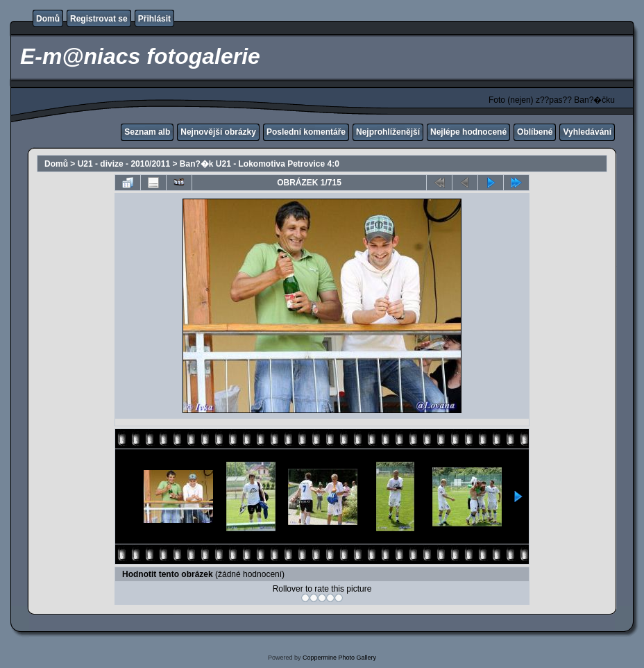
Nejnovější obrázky (218, 132)
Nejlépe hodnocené (468, 132)
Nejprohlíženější (388, 132)
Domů (48, 19)
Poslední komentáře (306, 132)
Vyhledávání (587, 132)
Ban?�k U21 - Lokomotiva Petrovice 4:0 (260, 164)
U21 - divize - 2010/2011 (124, 164)
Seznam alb (147, 132)
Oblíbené (535, 132)
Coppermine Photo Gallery (339, 658)
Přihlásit (154, 19)
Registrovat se (99, 19)
